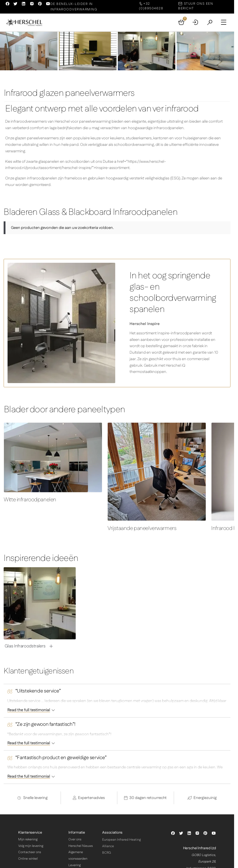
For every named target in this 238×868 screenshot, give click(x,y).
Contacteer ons (30, 853)
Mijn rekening (28, 840)
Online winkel (28, 859)
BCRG (107, 853)
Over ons (75, 840)
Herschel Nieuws (81, 846)
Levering (75, 865)
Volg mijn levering (31, 846)
